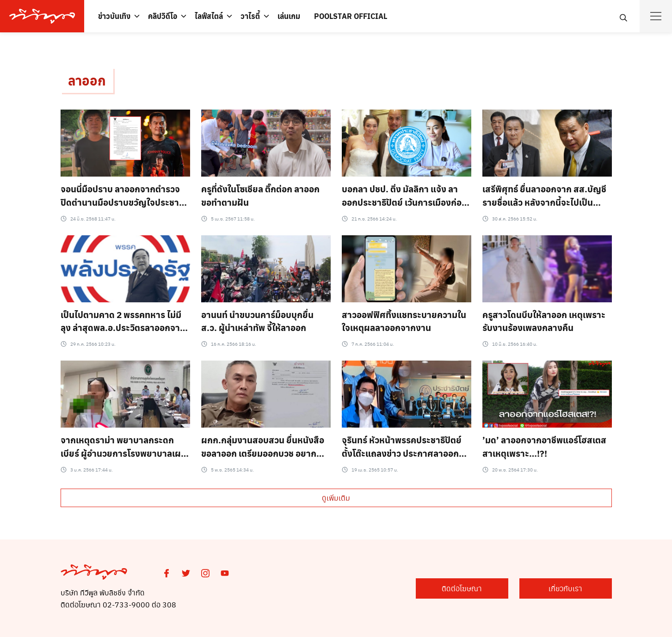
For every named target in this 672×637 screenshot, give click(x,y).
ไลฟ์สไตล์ (209, 16)
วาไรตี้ (250, 16)
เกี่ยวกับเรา (565, 588)
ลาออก (87, 80)
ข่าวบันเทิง (114, 16)
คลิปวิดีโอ (163, 16)
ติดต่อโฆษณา (462, 588)
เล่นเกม (289, 16)
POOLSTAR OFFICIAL (351, 16)
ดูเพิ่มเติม (336, 498)
